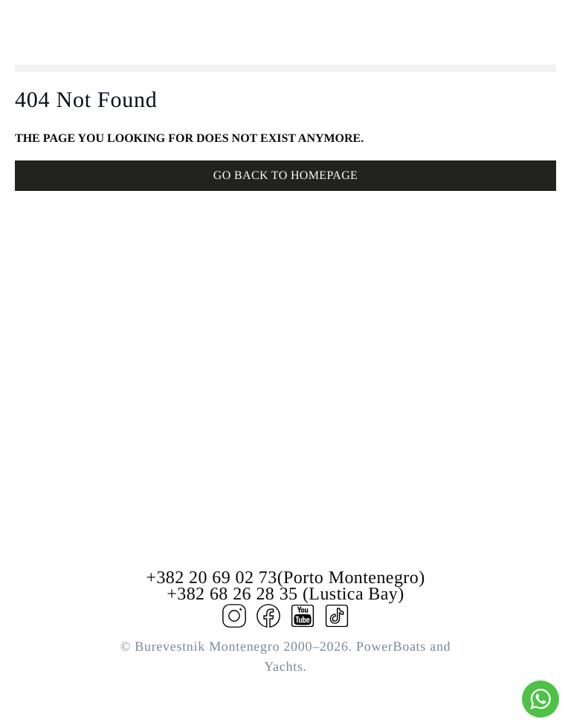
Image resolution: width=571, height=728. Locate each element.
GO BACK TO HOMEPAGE (285, 176)
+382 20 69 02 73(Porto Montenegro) (285, 578)
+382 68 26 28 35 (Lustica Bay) (285, 594)
